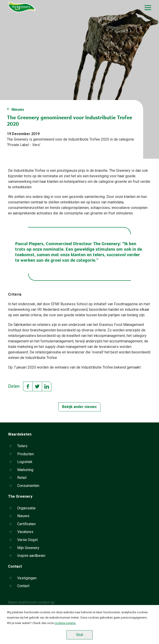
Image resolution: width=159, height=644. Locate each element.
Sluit (79, 635)
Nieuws (18, 110)
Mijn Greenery (28, 548)
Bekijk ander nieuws (79, 407)
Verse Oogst (27, 540)
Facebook (28, 386)
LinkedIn (47, 386)
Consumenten (28, 486)
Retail (22, 478)
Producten (26, 454)
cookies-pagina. (65, 623)
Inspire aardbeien (31, 556)
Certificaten (26, 524)
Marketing (25, 470)
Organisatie (26, 508)
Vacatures (25, 532)
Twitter (37, 386)
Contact (23, 586)
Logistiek (25, 462)
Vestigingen (27, 578)
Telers (22, 446)
